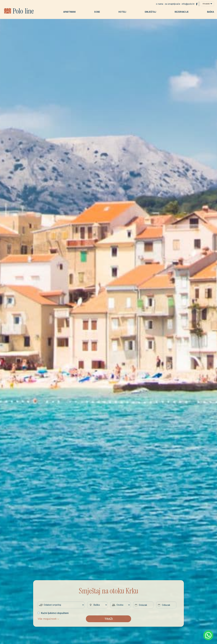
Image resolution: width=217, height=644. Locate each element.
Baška (211, 12)
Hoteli (122, 12)
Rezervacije (182, 12)
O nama (160, 4)
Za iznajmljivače (172, 4)
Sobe (97, 12)
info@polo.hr (188, 4)
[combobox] (207, 4)
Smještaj (150, 12)
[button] (48, 619)
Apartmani (69, 12)
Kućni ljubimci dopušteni (53, 613)
